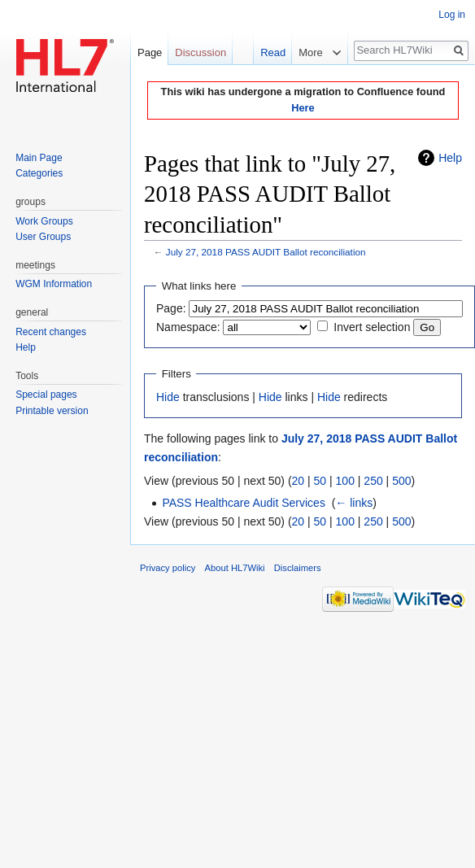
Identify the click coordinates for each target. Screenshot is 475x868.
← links (354, 503)
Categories (39, 173)
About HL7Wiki (235, 568)
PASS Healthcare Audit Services (244, 503)
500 (401, 481)
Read (267, 52)
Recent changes (51, 332)
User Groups (43, 237)
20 (299, 481)
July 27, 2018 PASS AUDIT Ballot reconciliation (266, 252)
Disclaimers (298, 568)
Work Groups (44, 221)
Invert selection (372, 327)
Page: (171, 308)
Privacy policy (168, 568)
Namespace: (188, 327)
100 (345, 481)
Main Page (39, 158)
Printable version (52, 411)
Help (450, 158)
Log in (452, 15)
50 (320, 481)
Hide (168, 397)
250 (373, 481)
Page (150, 52)
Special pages (46, 395)
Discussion (200, 52)
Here (303, 108)
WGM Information (54, 284)
